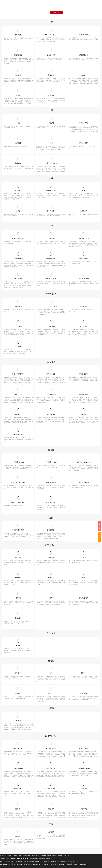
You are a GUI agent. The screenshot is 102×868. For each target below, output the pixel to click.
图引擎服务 (84, 786)
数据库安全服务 (51, 276)
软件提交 (28, 856)
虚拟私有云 (18, 188)
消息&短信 (51, 690)
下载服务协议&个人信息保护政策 (48, 856)
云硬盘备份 (51, 120)
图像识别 (84, 806)
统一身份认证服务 (51, 303)
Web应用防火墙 (84, 235)
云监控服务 (18, 303)
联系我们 (100, 526)
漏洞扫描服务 (18, 256)
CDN (51, 140)
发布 (51, 595)
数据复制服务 (51, 500)
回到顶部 (66, 856)
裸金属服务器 (84, 52)
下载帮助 (9, 856)
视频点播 (51, 832)
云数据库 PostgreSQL (84, 459)
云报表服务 (18, 323)
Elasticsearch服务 (84, 765)
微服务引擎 (18, 411)
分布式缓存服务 (84, 479)
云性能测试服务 (18, 432)
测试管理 (18, 595)
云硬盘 (18, 120)
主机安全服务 (18, 276)
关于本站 (2, 856)
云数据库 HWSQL (18, 459)
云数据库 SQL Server (18, 479)
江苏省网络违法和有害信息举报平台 (61, 865)
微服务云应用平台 (18, 371)
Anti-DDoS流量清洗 (18, 235)
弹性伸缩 (18, 72)
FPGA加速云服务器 (51, 32)
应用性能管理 (51, 411)
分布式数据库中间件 (18, 500)
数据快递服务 (18, 160)
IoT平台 (18, 718)
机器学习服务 (18, 786)
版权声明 (15, 856)
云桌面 (18, 643)
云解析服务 (84, 208)
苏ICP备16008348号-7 (6, 865)
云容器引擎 (51, 52)
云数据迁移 (51, 527)
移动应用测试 (84, 595)
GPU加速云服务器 (84, 32)
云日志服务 (84, 323)
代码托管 (51, 555)
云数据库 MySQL (51, 459)
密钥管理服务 (84, 256)
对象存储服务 (18, 140)
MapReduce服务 (18, 745)
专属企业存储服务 (51, 160)
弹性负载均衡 (51, 188)
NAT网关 (84, 188)
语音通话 (18, 690)
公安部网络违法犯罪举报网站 (79, 865)
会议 (51, 670)
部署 (84, 575)
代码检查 (18, 575)
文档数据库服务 (51, 479)
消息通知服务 (84, 391)
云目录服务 (51, 323)
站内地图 (60, 856)
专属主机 (51, 92)
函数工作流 (18, 391)
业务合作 (21, 856)
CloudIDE (18, 615)
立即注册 (56, 13)
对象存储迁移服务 (18, 527)
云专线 (18, 208)
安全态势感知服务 (84, 276)
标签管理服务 (18, 344)
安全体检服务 (51, 256)
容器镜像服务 (84, 371)
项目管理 (18, 555)
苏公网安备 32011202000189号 (21, 865)
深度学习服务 (51, 786)
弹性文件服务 (84, 140)
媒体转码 (18, 833)
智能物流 (51, 806)
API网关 (84, 411)
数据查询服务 (18, 765)
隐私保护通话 (84, 690)
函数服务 (51, 72)
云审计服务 (84, 303)
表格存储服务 (51, 765)
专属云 (18, 92)
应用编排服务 (51, 371)
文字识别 (18, 806)
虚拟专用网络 (51, 208)
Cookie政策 (35, 856)
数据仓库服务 (84, 745)
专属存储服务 (84, 120)
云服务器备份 (18, 52)
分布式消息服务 (51, 391)
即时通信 (18, 670)
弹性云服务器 (18, 32)
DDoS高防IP (51, 235)
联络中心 (84, 670)
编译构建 (51, 575)
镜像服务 (84, 72)
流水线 (84, 555)
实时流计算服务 (51, 745)
